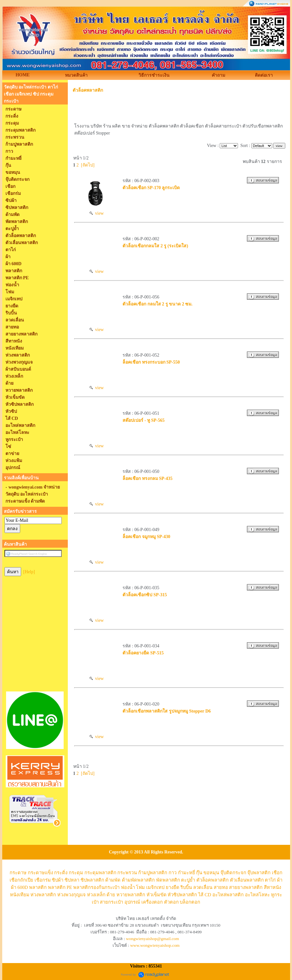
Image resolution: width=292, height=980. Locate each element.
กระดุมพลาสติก (100, 873)
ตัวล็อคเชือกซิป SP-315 (145, 595)
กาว (173, 873)
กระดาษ (18, 873)
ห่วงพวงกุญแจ (71, 895)
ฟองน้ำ (128, 887)
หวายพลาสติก (131, 895)
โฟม (140, 887)
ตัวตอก (171, 902)
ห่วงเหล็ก (96, 895)
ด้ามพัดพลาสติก (138, 880)
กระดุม (76, 873)
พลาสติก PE (60, 887)
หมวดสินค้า (76, 75)
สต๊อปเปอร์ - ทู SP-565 (143, 420)
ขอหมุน (211, 873)
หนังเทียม (20, 895)
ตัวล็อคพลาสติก (88, 90)
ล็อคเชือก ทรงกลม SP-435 (147, 478)
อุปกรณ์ (132, 902)
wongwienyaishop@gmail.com (153, 939)
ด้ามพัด (113, 880)
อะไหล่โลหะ (257, 895)
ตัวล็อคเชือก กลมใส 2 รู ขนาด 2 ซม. (158, 304)
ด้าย (111, 895)
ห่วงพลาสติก (43, 895)
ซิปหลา (72, 880)
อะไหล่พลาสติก (228, 895)
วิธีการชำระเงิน (154, 75)
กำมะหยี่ (186, 873)
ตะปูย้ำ (188, 880)
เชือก (277, 873)
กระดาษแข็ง (40, 873)
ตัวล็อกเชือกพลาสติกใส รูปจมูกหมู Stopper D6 (167, 711)
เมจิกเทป (155, 887)
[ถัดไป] (88, 165)
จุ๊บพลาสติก (259, 873)
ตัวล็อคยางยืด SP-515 (143, 653)
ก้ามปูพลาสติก (153, 873)
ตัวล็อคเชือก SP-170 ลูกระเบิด (151, 188)
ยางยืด (173, 887)
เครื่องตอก (152, 902)
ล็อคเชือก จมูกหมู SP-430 (146, 537)
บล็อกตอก (190, 902)
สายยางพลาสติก (246, 887)
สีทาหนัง (272, 887)
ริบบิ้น (186, 887)
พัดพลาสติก (168, 880)
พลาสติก (38, 887)
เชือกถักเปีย (21, 880)
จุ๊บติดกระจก (233, 873)
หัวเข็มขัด (157, 895)
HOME (23, 75)
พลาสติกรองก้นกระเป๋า (96, 887)
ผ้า (280, 880)
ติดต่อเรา (264, 75)
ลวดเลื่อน (203, 887)
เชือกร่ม (43, 880)
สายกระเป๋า (111, 902)
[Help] (29, 572)
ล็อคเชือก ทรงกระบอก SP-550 (151, 362)
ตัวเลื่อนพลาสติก (247, 880)
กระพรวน (127, 873)
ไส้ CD (205, 895)
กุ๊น (199, 873)
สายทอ (221, 887)
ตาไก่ (270, 880)
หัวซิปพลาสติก (182, 895)
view (97, 213)
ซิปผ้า (58, 880)
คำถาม (218, 75)
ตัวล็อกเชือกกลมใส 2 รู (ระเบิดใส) (155, 246)
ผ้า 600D (19, 887)
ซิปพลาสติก (92, 880)
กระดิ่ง (61, 873)
